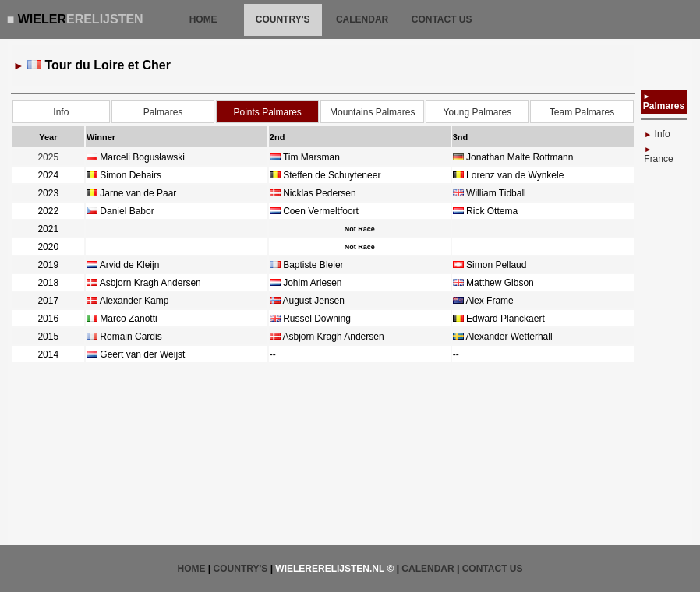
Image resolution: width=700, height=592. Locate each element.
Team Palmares (582, 112)
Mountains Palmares (372, 112)
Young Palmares (478, 112)
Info (61, 112)
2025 (48, 157)
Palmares (163, 112)
